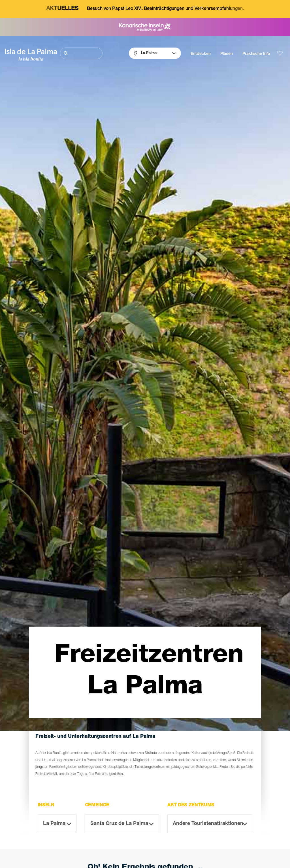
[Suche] (81, 53)
